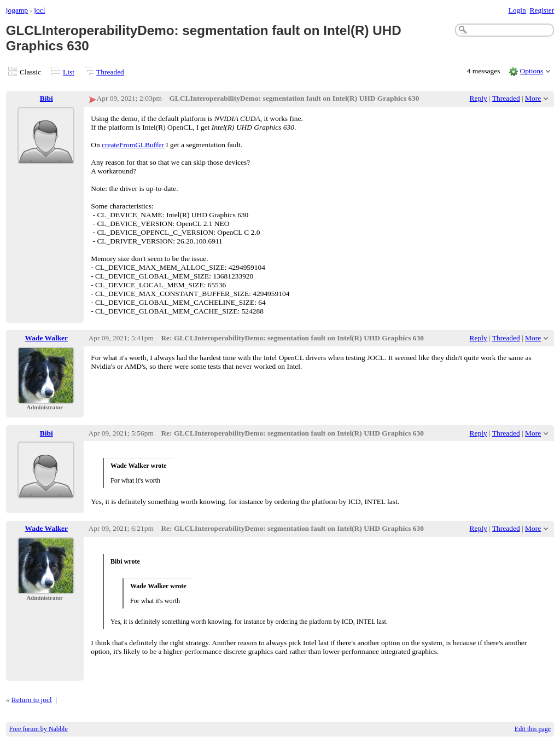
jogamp (17, 10)
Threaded (110, 72)
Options (532, 71)
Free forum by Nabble (39, 729)
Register (542, 10)
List (69, 72)
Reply (479, 98)
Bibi (46, 98)
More (533, 98)
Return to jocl (32, 700)
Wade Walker (47, 338)
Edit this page (533, 729)
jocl (39, 10)
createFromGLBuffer (133, 145)
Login (517, 10)
